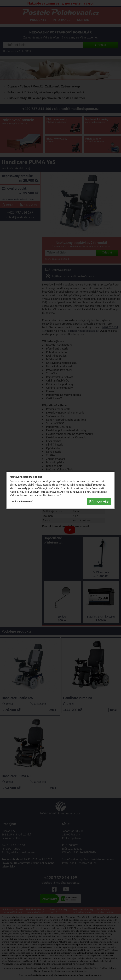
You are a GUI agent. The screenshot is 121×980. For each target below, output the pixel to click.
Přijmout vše (99, 501)
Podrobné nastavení (22, 501)
